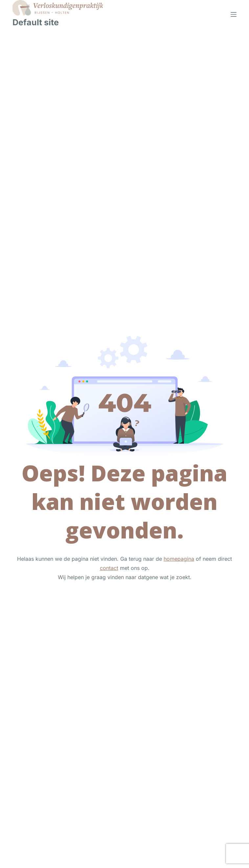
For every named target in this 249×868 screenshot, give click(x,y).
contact (109, 568)
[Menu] (234, 14)
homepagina (179, 559)
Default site (36, 22)
